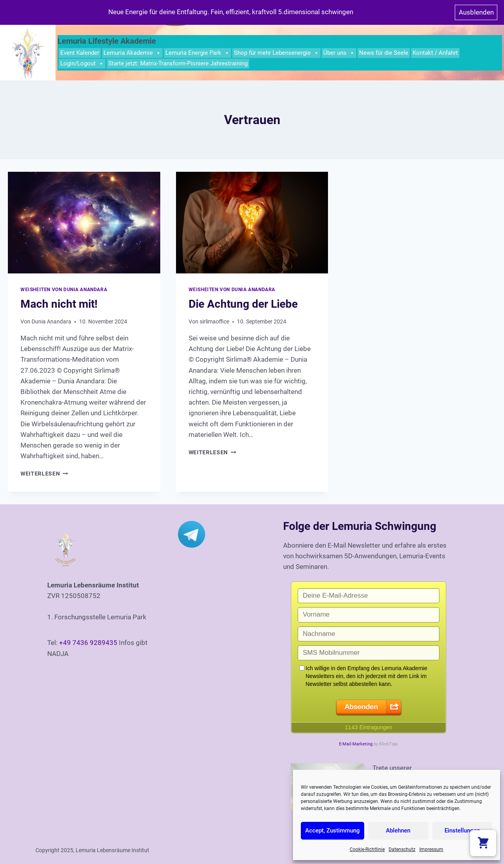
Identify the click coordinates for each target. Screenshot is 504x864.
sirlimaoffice (214, 321)
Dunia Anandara (51, 321)
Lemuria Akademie (132, 53)
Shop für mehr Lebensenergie (276, 53)
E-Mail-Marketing (356, 744)
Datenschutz (402, 849)
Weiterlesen (44, 474)
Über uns (339, 53)
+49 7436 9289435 (88, 643)
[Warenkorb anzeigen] (483, 843)
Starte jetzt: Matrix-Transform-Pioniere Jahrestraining (178, 63)
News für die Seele (384, 53)
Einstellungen (462, 831)
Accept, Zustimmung (333, 831)
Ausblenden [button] (476, 12)
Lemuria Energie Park (197, 53)
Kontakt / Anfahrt (435, 53)
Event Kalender (80, 53)
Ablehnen (398, 831)
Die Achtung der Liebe (243, 304)
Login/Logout (82, 64)
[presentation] (84, 223)
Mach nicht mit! (59, 304)
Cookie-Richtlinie (367, 849)
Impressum (431, 849)
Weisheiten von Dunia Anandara (64, 290)
